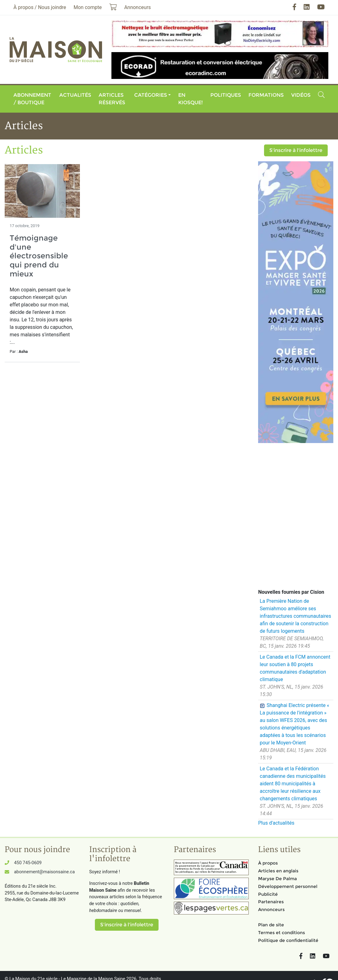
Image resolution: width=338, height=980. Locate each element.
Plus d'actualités (276, 823)
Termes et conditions (282, 933)
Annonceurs (271, 909)
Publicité (268, 894)
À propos (268, 863)
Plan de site (271, 925)
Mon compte (88, 7)
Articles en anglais (278, 871)
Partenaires (271, 902)
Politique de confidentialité (288, 940)
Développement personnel (288, 886)
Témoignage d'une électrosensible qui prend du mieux (39, 256)
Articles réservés (112, 99)
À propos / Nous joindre (40, 7)
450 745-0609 (28, 863)
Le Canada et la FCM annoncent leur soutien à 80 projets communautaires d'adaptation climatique (295, 668)
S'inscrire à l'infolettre (296, 150)
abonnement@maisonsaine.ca (44, 872)
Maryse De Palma (277, 879)
